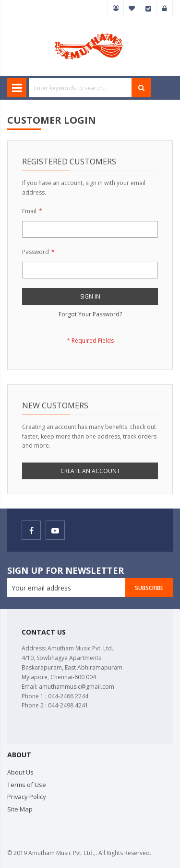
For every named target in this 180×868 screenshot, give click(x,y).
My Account (116, 8)
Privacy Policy (27, 797)
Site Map (20, 809)
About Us (20, 772)
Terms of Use (27, 785)
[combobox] (80, 88)
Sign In (165, 8)
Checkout (148, 8)
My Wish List (132, 8)
